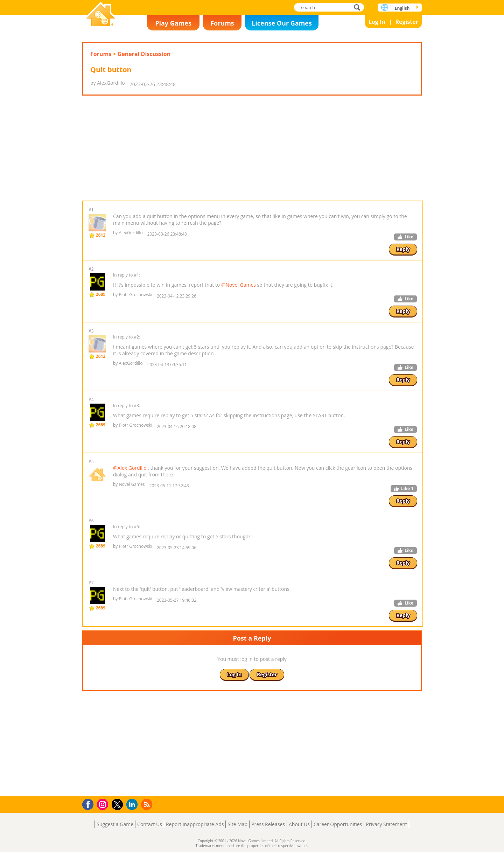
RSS (148, 804)
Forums (222, 23)
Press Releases (268, 824)
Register (407, 22)
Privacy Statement (386, 824)
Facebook (90, 804)
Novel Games (101, 15)
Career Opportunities (338, 824)
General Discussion (144, 54)
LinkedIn (133, 805)
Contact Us (150, 824)
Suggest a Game (115, 824)
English (402, 8)
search (359, 7)
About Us (299, 824)
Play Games (173, 23)
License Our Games (282, 23)
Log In (377, 22)
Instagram (104, 804)
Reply (403, 249)
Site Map (237, 824)
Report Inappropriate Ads (195, 824)
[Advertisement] (252, 148)
